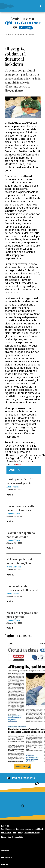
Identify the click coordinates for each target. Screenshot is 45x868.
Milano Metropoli (14, 567)
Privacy (21, 833)
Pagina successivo (22, 784)
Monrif (41, 829)
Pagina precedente (23, 778)
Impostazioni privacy (32, 833)
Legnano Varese (13, 514)
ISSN (14, 833)
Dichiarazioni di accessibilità (12, 837)
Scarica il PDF (21, 767)
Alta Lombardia (13, 487)
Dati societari (6, 833)
